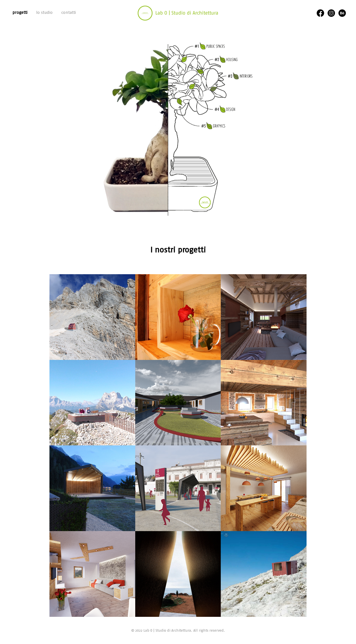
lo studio (44, 12)
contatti (69, 12)
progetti (20, 12)
